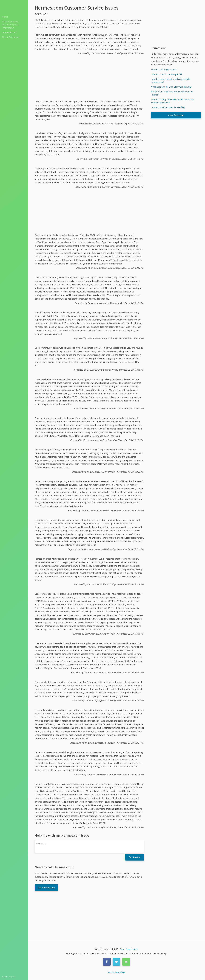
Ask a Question (176, 115)
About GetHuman (11, 37)
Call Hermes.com (46, 888)
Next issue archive (116, 972)
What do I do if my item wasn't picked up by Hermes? (172, 93)
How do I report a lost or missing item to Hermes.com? (170, 81)
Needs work (132, 949)
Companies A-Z (9, 32)
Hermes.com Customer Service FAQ (168, 107)
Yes (122, 949)
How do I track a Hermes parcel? (166, 74)
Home (5, 17)
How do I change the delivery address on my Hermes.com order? (172, 101)
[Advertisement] (89, 79)
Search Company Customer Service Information (11, 25)
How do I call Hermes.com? (164, 70)
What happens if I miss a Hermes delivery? (171, 87)
